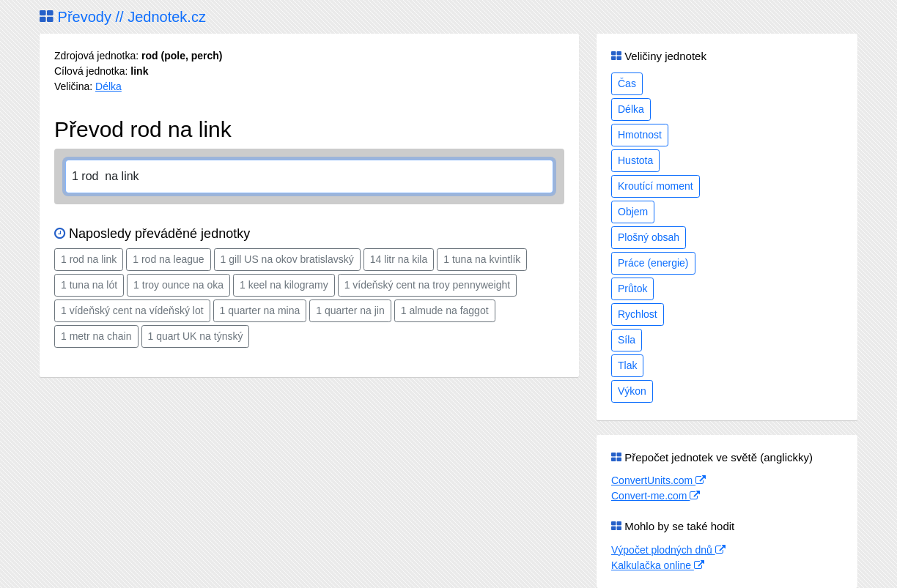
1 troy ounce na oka (178, 285)
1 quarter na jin (350, 310)
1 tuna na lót (89, 285)
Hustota (635, 160)
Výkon (632, 391)
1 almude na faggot (445, 310)
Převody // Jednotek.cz (123, 17)
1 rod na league (168, 259)
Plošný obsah (649, 237)
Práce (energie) (653, 263)
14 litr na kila (399, 259)
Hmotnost (640, 135)
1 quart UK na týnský (196, 336)
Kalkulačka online (658, 565)
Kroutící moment (656, 186)
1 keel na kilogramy (284, 285)
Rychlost (638, 314)
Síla (627, 340)
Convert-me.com (656, 496)
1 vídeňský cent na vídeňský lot (132, 310)
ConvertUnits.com (658, 480)
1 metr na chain (96, 336)
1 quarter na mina (260, 310)
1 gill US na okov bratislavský (287, 259)
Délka (108, 86)
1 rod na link (89, 259)
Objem (633, 212)
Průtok (632, 289)
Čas (627, 83)
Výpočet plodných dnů (668, 550)
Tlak (627, 365)
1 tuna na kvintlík (482, 259)
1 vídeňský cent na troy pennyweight (427, 285)
